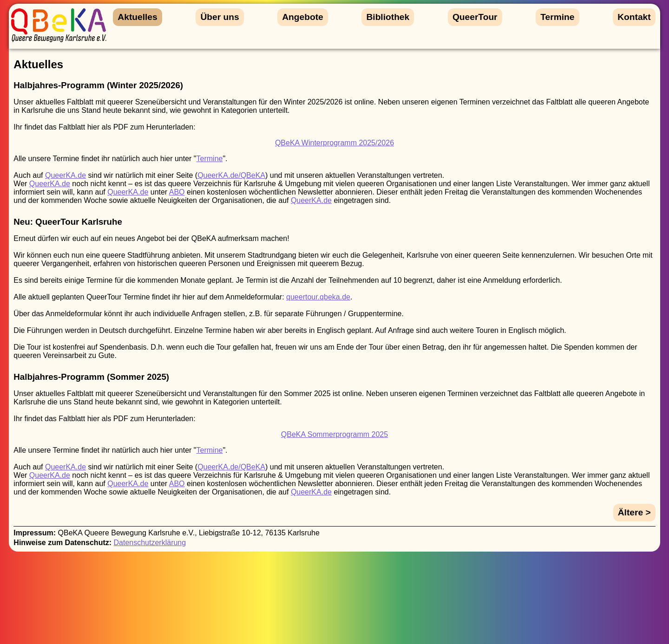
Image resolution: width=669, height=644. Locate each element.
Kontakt (634, 17)
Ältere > (634, 512)
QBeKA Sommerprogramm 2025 (334, 434)
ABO (177, 192)
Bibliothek (388, 17)
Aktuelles (137, 17)
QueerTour (475, 17)
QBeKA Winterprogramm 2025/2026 (334, 143)
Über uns (220, 17)
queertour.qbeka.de (318, 297)
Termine (557, 17)
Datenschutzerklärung (150, 543)
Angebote (302, 17)
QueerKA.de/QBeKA (231, 175)
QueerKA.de (66, 175)
